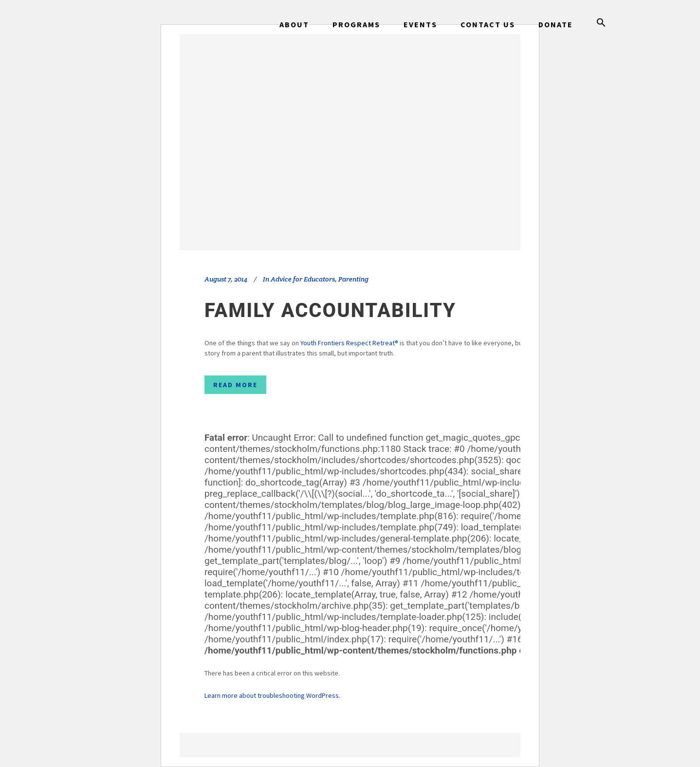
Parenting (353, 279)
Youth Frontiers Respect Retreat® (349, 343)
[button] (601, 24)
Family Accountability (330, 310)
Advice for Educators (303, 279)
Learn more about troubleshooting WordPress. (272, 695)
